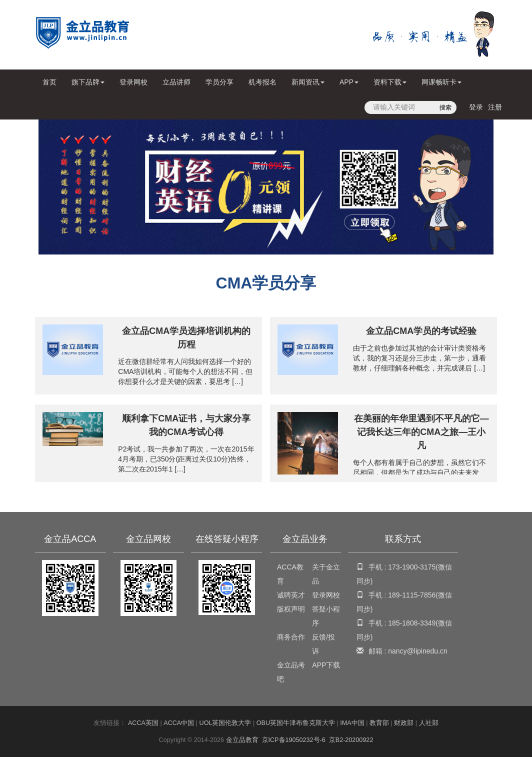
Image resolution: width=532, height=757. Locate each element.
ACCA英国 (143, 723)
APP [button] (349, 82)
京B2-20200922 (351, 740)
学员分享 (219, 82)
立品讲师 (176, 82)
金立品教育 (242, 740)
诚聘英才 (291, 595)
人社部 (429, 723)
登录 (476, 107)
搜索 (445, 107)
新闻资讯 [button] (308, 82)
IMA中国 (352, 723)
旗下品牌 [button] (88, 82)
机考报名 (262, 82)
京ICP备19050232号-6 (294, 740)
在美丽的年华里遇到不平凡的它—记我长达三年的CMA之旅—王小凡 (421, 432)
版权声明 (291, 609)
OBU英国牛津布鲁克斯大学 (296, 723)
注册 (495, 107)
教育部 (379, 723)
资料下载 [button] (390, 82)
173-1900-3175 (412, 567)
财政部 (404, 723)
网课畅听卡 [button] (441, 82)
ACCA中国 (179, 723)
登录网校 (133, 82)
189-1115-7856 (412, 595)
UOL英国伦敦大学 (225, 723)
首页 (51, 85)
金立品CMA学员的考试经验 (421, 331)
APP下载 (326, 665)
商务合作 (291, 637)
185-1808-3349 (412, 623)
